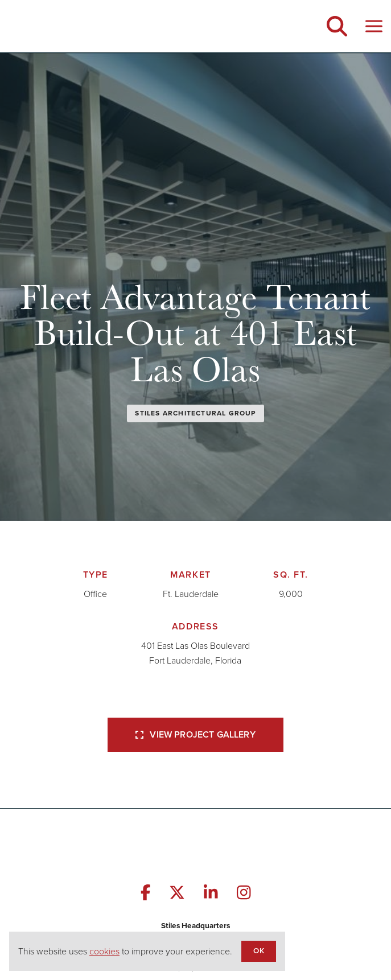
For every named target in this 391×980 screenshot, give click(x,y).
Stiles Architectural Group (195, 413)
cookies (104, 951)
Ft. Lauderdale (191, 594)
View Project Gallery (195, 734)
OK (258, 950)
